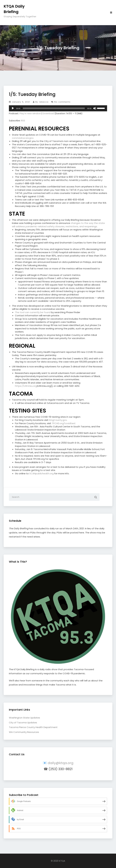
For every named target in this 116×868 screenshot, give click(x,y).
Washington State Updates (24, 718)
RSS (23, 121)
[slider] (54, 108)
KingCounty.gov (58, 420)
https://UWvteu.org (26, 386)
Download (48, 113)
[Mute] (95, 108)
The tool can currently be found (33, 312)
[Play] (13, 108)
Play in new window (30, 113)
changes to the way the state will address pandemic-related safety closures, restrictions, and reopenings (58, 225)
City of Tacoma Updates (23, 723)
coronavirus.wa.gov (23, 138)
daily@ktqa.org (61, 763)
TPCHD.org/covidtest (64, 423)
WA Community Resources (24, 732)
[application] (58, 108)
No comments (61, 102)
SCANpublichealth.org (41, 473)
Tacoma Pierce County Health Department (33, 727)
